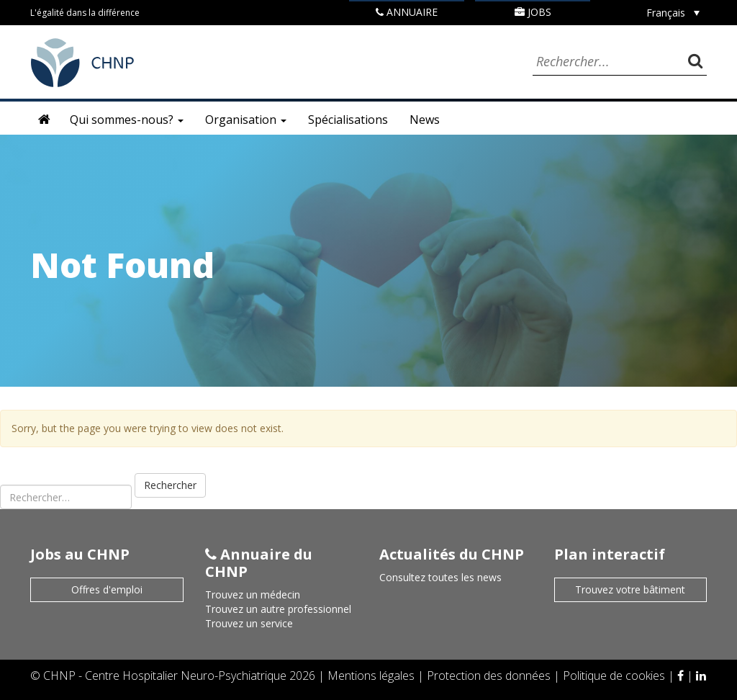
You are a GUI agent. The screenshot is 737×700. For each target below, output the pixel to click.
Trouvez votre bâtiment (630, 589)
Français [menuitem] (666, 13)
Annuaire (407, 12)
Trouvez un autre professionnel (278, 609)
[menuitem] (673, 13)
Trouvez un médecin (253, 594)
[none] (673, 13)
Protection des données (490, 676)
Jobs (533, 12)
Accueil (45, 120)
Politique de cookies (615, 676)
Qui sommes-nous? (127, 120)
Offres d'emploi (107, 589)
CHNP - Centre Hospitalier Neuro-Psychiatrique (165, 676)
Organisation (246, 120)
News (425, 120)
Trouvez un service (249, 623)
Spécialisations (348, 120)
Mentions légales (372, 676)
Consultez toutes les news (440, 577)
